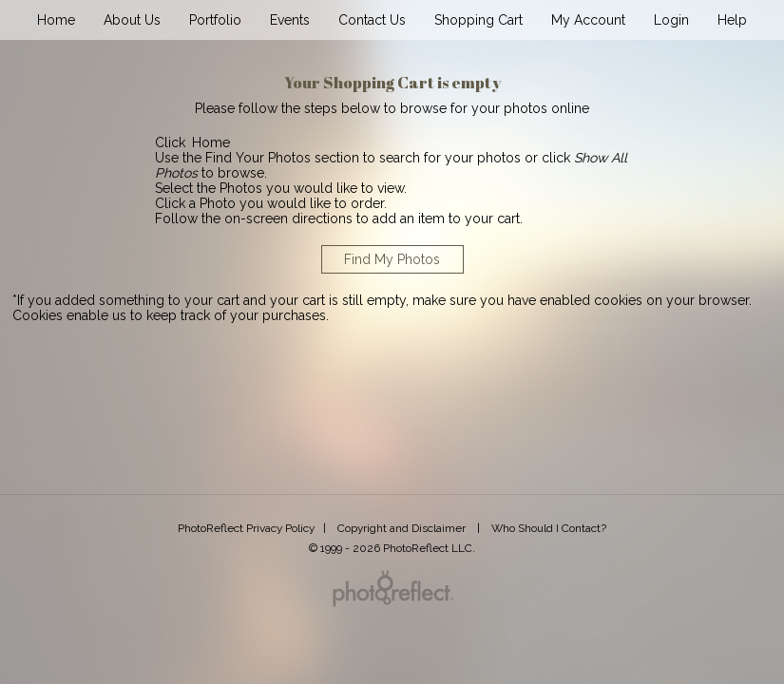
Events (290, 20)
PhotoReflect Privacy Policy (246, 528)
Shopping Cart (478, 20)
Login (671, 20)
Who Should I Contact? (549, 528)
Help (732, 20)
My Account (588, 20)
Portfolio (215, 20)
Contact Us (372, 20)
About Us (132, 20)
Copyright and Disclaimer (403, 528)
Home (56, 20)
